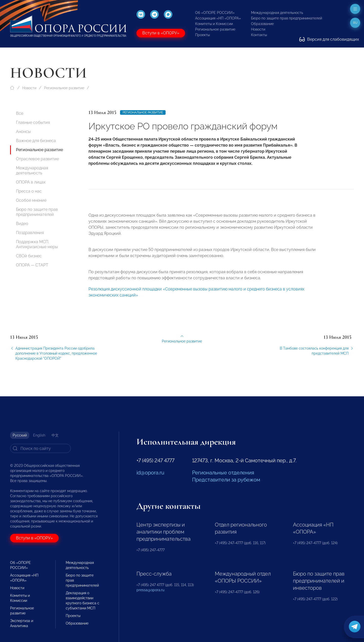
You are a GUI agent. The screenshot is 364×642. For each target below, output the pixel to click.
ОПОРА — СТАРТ (32, 265)
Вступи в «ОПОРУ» (161, 33)
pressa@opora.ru (150, 590)
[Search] (40, 448)
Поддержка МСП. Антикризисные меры (37, 244)
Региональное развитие (215, 29)
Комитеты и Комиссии (214, 24)
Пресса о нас (29, 191)
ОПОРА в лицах (31, 182)
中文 (55, 435)
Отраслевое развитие (37, 159)
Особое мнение (31, 200)
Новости (258, 29)
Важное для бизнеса (36, 141)
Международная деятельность (277, 13)
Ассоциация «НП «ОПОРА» (218, 18)
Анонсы (23, 132)
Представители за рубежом (226, 480)
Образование (262, 24)
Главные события (33, 122)
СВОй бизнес (29, 256)
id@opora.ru (150, 473)
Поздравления (30, 233)
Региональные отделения (223, 473)
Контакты (259, 35)
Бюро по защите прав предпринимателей (287, 18)
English (39, 435)
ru (355, 23)
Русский (20, 435)
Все (20, 113)
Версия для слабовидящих (329, 39)
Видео (22, 224)
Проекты (202, 35)
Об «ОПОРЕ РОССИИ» (215, 13)
